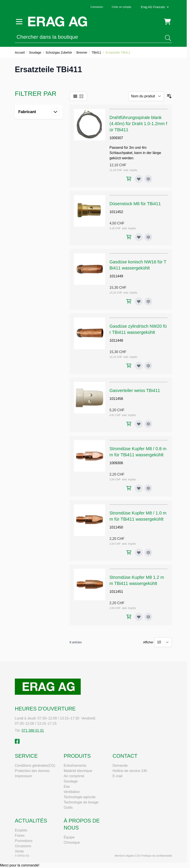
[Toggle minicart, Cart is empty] (167, 22)
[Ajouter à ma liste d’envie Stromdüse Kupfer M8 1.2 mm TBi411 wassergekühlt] (139, 617)
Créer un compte (121, 7)
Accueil (20, 52)
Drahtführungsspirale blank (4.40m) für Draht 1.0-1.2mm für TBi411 (138, 124)
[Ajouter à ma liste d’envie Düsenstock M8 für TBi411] (139, 237)
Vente (19, 851)
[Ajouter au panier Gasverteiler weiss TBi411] (129, 424)
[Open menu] (19, 22)
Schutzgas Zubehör (59, 52)
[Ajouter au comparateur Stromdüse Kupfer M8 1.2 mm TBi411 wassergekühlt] (148, 617)
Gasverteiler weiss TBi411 (135, 390)
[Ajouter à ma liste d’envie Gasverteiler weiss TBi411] (139, 424)
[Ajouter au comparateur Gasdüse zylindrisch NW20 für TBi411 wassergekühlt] (148, 366)
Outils (68, 808)
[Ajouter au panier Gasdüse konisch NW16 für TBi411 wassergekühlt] (129, 301)
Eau (67, 787)
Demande (120, 766)
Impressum (23, 776)
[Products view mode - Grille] (81, 96)
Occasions (23, 846)
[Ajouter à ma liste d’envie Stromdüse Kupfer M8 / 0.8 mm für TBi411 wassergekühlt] (139, 488)
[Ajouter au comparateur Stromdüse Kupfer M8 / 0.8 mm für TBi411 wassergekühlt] (148, 488)
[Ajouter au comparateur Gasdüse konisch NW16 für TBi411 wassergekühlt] (148, 301)
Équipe (69, 837)
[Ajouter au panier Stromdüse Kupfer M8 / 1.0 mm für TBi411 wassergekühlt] (129, 552)
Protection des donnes (32, 771)
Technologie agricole (80, 797)
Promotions (24, 841)
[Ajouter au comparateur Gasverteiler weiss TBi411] (148, 424)
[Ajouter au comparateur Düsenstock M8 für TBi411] (148, 237)
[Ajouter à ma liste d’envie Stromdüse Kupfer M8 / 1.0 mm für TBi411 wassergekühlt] (139, 553)
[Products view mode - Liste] (75, 96)
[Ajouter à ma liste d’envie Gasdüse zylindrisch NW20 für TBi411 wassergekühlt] (139, 366)
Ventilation (72, 792)
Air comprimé (74, 776)
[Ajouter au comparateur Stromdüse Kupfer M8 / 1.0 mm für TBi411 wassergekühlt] (148, 553)
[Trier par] (146, 96)
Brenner (82, 52)
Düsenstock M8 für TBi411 (135, 204)
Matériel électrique (78, 771)
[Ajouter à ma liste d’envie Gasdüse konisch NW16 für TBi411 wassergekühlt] (139, 301)
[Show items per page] (163, 642)
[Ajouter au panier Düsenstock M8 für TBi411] (129, 237)
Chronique (72, 843)
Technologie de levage (81, 802)
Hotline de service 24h (130, 771)
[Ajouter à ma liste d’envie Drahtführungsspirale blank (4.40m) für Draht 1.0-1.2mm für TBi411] (139, 179)
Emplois (21, 830)
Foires (20, 836)
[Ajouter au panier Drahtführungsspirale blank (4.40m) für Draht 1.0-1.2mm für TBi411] (129, 179)
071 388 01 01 (33, 731)
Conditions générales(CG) (35, 766)
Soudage (35, 52)
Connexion (97, 7)
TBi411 (96, 52)
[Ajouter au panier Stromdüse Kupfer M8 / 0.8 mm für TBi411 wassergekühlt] (129, 488)
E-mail (117, 776)
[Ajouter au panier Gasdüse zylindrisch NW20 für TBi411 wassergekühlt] (129, 366)
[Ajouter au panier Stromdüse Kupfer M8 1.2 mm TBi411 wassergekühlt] (129, 617)
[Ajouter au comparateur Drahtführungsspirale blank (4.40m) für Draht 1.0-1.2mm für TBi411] (148, 179)
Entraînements (75, 766)
